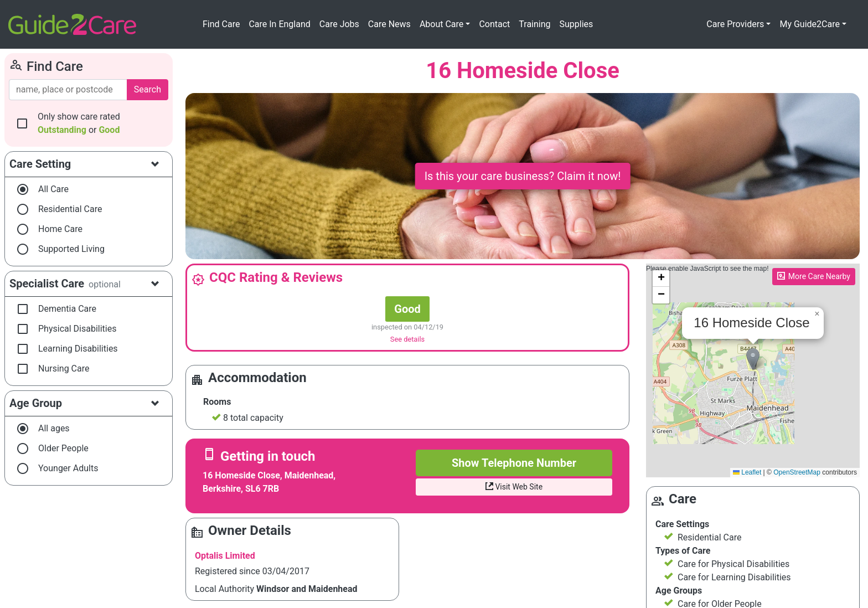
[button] (753, 359)
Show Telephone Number (514, 463)
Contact (494, 24)
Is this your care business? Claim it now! (523, 176)
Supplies (577, 24)
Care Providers (735, 24)
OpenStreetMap (797, 472)
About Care (441, 24)
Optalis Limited (225, 556)
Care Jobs (339, 24)
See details (407, 339)
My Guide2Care (810, 24)
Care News (389, 24)
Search (148, 89)
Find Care (221, 24)
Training (534, 24)
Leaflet (747, 472)
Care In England (279, 24)
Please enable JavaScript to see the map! (751, 370)
